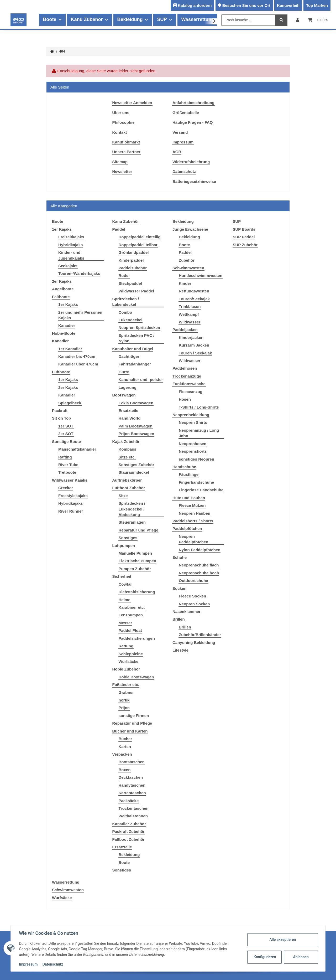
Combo (125, 312)
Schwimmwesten (188, 268)
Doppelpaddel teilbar (138, 245)
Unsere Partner (127, 152)
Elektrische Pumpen (137, 561)
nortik (124, 700)
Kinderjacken (191, 337)
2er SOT (66, 434)
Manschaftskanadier (77, 449)
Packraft (60, 411)
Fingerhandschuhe (196, 482)
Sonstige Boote (66, 442)
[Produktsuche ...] (248, 20)
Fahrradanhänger (135, 364)
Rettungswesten (194, 291)
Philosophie (124, 122)
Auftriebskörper (127, 480)
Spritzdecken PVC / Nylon (137, 338)
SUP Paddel (244, 237)
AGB (177, 152)
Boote (124, 862)
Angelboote (63, 289)
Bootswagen (124, 395)
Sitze (123, 496)
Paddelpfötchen (187, 528)
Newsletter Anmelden (132, 103)
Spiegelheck (70, 403)
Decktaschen (131, 777)
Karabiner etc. (132, 607)
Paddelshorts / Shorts (193, 521)
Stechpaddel (130, 283)
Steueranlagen (132, 522)
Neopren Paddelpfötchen (194, 539)
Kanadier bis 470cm (77, 356)
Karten (125, 747)
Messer (125, 623)
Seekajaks (68, 266)
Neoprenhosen (193, 444)
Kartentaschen (132, 793)
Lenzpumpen (131, 615)
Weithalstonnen (133, 816)
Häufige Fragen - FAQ (193, 122)
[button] (298, 20)
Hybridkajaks (70, 245)
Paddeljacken (185, 330)
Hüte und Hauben (189, 498)
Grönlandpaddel (134, 252)
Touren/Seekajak (194, 299)
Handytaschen (132, 785)
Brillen (179, 619)
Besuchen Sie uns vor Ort (246, 5)
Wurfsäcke (129, 661)
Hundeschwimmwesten (201, 275)
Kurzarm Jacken (194, 345)
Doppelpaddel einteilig (140, 237)
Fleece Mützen (192, 505)
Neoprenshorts (193, 451)
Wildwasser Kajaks (70, 480)
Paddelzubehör (133, 268)
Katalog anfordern (195, 5)
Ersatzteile (128, 411)
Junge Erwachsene (190, 229)
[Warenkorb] (318, 20)
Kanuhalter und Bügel (133, 349)
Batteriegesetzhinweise (194, 181)
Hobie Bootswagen (136, 677)
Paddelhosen (185, 368)
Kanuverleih (288, 5)
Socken (179, 588)
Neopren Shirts (193, 422)
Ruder (124, 275)
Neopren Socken (194, 604)
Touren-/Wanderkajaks (79, 273)
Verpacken (122, 754)
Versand (180, 132)
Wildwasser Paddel (136, 291)
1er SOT (66, 426)
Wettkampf (189, 314)
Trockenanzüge (187, 376)
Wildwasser (190, 322)
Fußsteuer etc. (126, 685)
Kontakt (120, 132)
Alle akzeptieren (282, 940)
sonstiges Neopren (196, 459)
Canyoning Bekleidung (194, 643)
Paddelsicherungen (137, 638)
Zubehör (187, 260)
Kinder (185, 283)
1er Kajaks (62, 229)
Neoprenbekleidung (191, 415)
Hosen (185, 399)
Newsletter (122, 171)
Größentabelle (186, 113)
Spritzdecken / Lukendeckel (126, 302)
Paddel (119, 229)
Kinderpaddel (131, 260)
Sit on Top (61, 418)
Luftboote (61, 372)
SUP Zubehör (245, 245)
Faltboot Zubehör (128, 839)
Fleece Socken (192, 596)
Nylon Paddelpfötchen (199, 550)
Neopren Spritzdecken (139, 327)
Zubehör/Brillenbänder (200, 635)
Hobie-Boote (64, 333)
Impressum (183, 142)
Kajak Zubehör (126, 442)
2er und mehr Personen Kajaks (80, 315)
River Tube (68, 465)
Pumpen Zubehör (135, 569)
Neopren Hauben (195, 513)
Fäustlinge (189, 474)
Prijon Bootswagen (136, 434)
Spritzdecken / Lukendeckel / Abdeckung (132, 509)
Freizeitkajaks (71, 237)
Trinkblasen (190, 306)
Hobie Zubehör (126, 669)
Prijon (124, 708)
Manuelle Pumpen (135, 553)
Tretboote (67, 472)
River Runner (71, 511)
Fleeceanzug (191, 392)
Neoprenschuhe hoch (199, 573)
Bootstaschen (132, 762)
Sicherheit (122, 576)
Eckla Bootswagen (136, 403)
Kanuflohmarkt (126, 142)
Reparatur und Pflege (139, 530)
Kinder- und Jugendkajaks (71, 255)
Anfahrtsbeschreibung (193, 103)
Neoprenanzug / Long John (199, 433)
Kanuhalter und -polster (141, 380)
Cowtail (126, 584)
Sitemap (120, 162)
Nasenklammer (187, 612)
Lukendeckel (131, 320)
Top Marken (317, 5)
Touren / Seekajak (195, 353)
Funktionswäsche (189, 384)
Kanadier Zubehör (129, 824)
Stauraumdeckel (134, 472)
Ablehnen (301, 957)
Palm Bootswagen (136, 426)
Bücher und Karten (130, 731)
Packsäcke (129, 801)
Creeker (66, 488)
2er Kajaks (62, 281)
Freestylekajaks (73, 496)
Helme (125, 600)
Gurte (124, 372)
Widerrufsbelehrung (191, 162)
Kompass (128, 449)
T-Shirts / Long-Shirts (199, 407)
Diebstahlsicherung (137, 592)
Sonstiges (128, 538)
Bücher (125, 739)
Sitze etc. (127, 457)
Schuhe (180, 557)
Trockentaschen (134, 808)
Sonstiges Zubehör (136, 465)
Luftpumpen (124, 546)
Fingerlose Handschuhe (201, 490)
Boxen (125, 770)
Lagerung (128, 387)
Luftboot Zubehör (129, 488)
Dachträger (129, 356)
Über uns (121, 113)
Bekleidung (129, 855)
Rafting (65, 457)
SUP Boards (244, 229)
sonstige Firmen (134, 716)
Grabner (126, 692)
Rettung (126, 646)
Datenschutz (184, 171)
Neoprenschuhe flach (199, 565)
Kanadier (67, 325)
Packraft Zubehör (128, 831)
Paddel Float (130, 630)
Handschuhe (184, 467)
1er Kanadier (70, 349)
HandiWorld (130, 418)
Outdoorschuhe (193, 581)
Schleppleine (131, 654)
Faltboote (61, 297)
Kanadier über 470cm (78, 364)
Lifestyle (180, 650)
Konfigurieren (265, 957)
